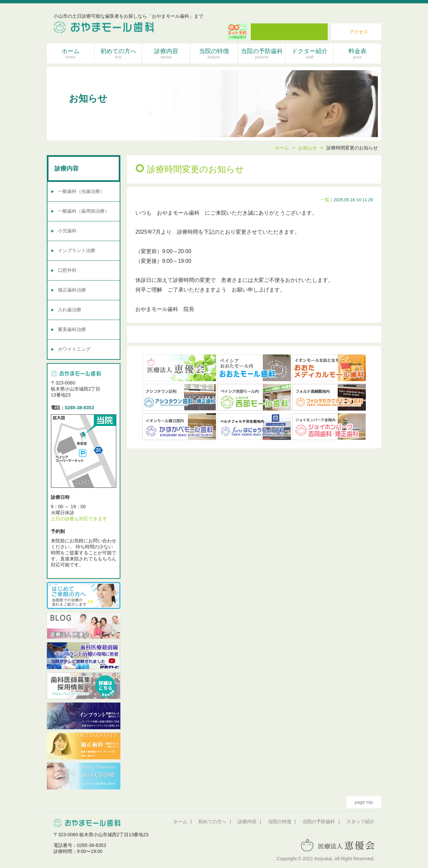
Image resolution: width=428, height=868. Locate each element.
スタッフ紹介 (360, 822)
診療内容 (166, 54)
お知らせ (308, 148)
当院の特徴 (214, 54)
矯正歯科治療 (72, 290)
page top (364, 802)
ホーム (70, 54)
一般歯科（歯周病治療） (84, 211)
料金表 (357, 54)
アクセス (359, 32)
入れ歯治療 (70, 310)
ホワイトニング (74, 349)
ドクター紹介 (309, 54)
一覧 (325, 200)
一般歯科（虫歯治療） (81, 191)
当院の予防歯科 (262, 54)
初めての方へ (118, 54)
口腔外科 (67, 270)
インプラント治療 (77, 250)
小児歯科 (67, 231)
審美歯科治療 (72, 329)
